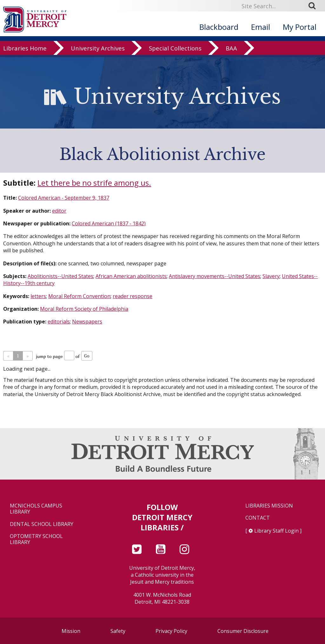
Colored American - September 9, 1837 (64, 198)
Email (261, 27)
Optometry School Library (36, 539)
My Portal (300, 27)
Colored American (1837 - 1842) (109, 223)
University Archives (98, 61)
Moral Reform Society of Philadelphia (84, 309)
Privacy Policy (171, 631)
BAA (231, 61)
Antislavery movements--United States (215, 276)
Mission (71, 631)
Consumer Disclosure (243, 631)
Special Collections (175, 61)
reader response (133, 296)
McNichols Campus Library (36, 509)
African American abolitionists (131, 276)
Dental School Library (42, 524)
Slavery (271, 276)
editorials (59, 322)
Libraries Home (25, 61)
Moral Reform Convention (79, 296)
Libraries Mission (269, 506)
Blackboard (219, 27)
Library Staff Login (276, 531)
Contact (258, 518)
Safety (118, 631)
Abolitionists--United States (60, 276)
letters (38, 296)
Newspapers (87, 322)
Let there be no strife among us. (94, 183)
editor (59, 211)
